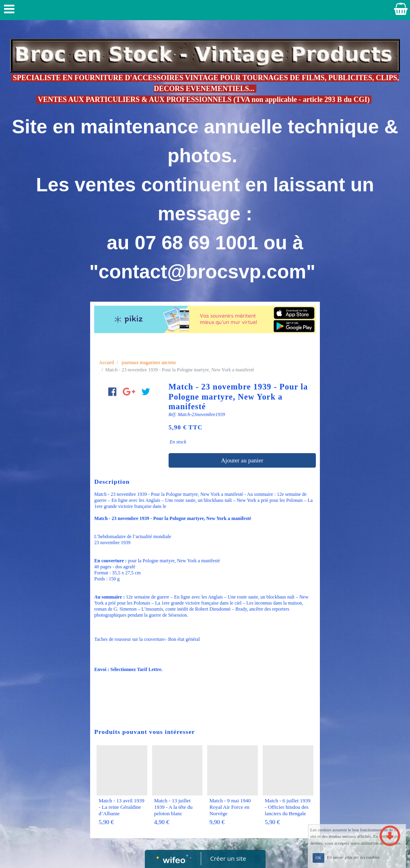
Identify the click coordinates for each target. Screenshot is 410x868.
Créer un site (228, 858)
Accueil (106, 363)
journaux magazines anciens (149, 363)
